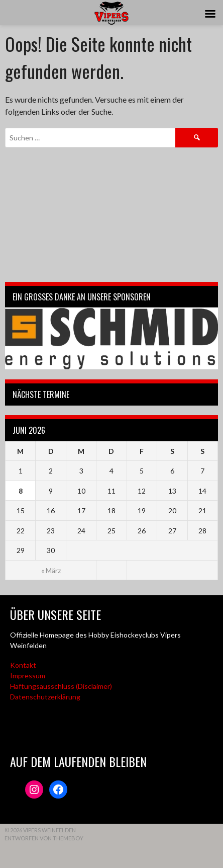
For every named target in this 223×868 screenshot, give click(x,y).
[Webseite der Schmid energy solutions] (111, 338)
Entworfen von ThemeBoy (44, 838)
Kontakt (23, 665)
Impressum (28, 676)
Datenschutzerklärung (45, 697)
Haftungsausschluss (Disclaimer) (61, 686)
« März (51, 570)
